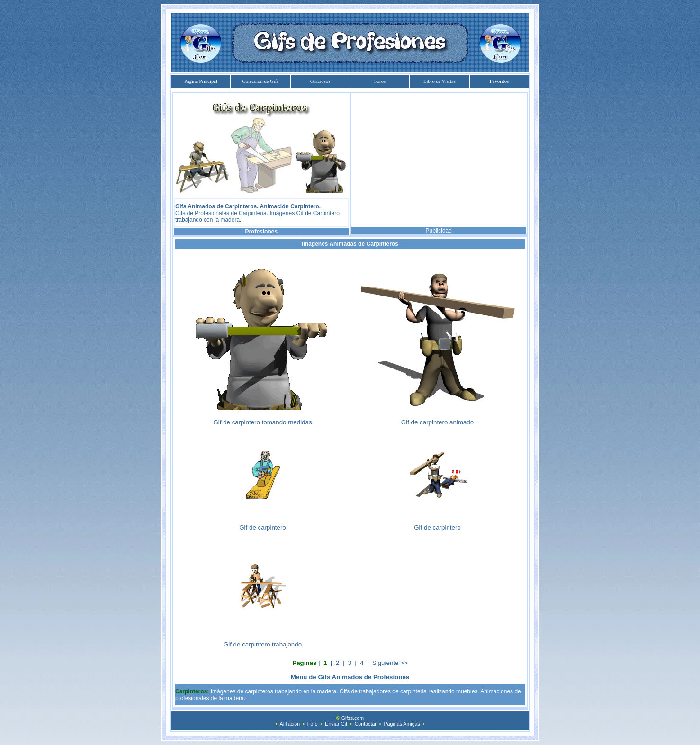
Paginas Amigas (402, 724)
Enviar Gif (336, 724)
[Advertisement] (439, 160)
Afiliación (290, 724)
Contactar (366, 724)
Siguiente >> (390, 663)
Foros (380, 81)
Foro (313, 724)
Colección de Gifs (261, 81)
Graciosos (320, 81)
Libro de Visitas (440, 81)
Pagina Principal (201, 81)
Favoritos (499, 81)
